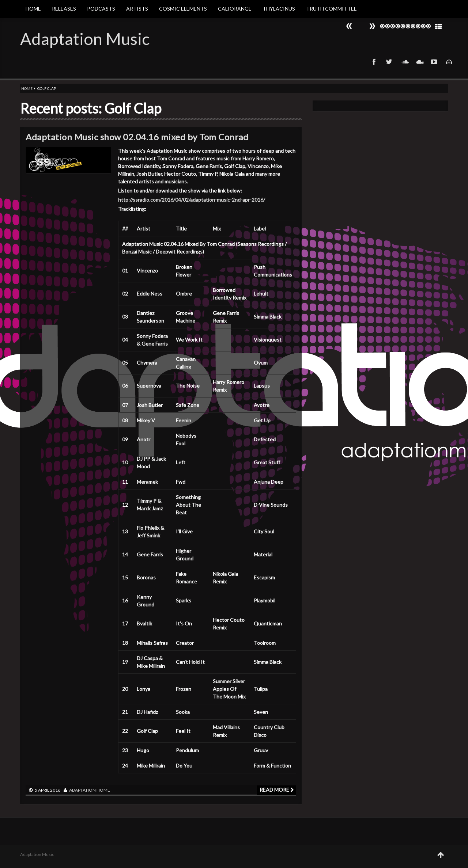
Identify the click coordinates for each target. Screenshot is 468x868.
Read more (277, 790)
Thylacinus (279, 9)
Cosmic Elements (183, 9)
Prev (372, 26)
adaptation (82, 790)
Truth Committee (331, 9)
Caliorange (235, 9)
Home (33, 9)
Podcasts (101, 9)
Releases (64, 9)
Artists (137, 9)
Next (349, 26)
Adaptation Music (85, 39)
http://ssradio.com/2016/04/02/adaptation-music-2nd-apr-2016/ (192, 200)
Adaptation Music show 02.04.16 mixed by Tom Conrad (137, 137)
